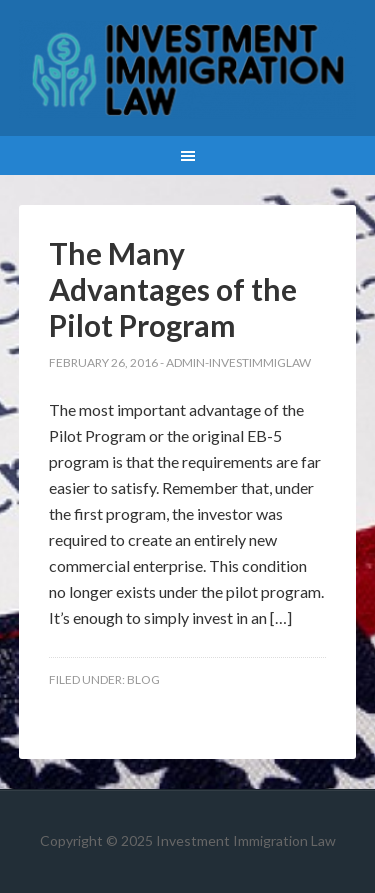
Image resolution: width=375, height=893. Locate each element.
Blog (143, 679)
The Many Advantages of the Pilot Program (173, 289)
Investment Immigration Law (188, 70)
